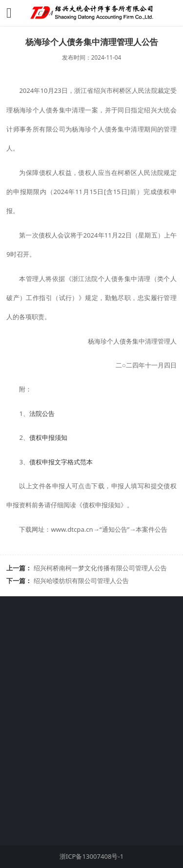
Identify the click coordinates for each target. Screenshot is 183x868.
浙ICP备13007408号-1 (91, 856)
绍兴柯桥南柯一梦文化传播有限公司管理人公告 (100, 568)
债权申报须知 (48, 437)
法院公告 (42, 413)
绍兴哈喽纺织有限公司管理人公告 (81, 581)
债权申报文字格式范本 (61, 462)
